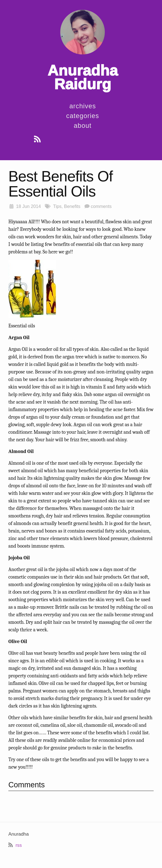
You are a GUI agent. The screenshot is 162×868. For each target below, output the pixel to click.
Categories (83, 116)
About (83, 126)
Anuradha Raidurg (83, 77)
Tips (57, 206)
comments (101, 206)
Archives (83, 106)
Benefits (72, 206)
